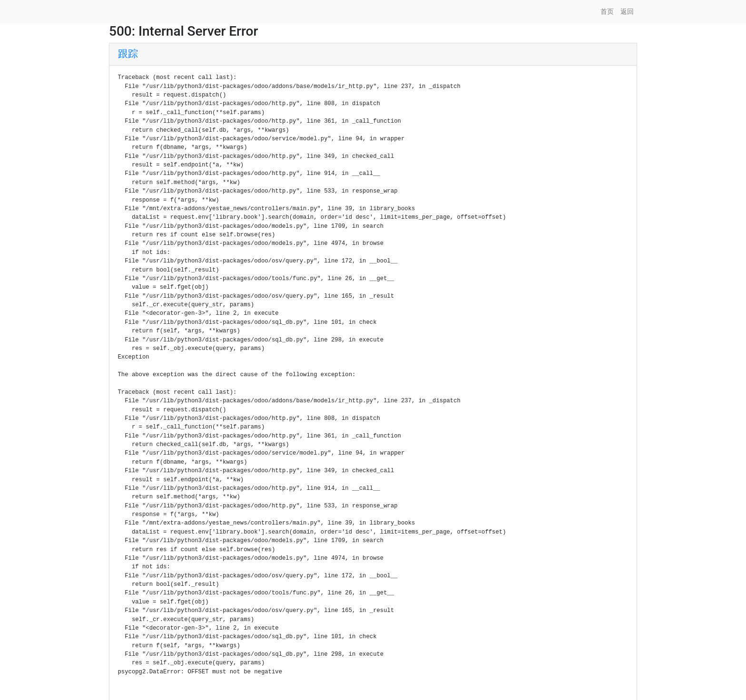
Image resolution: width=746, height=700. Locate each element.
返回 (627, 11)
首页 (607, 11)
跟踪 (128, 54)
